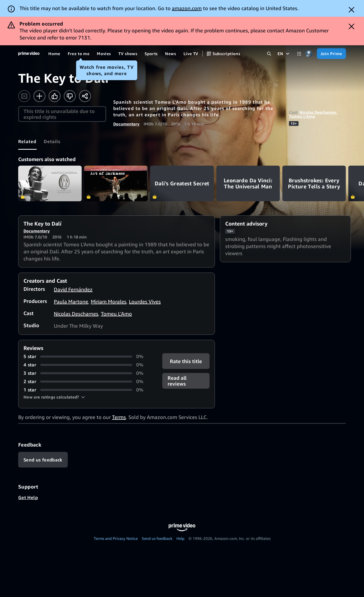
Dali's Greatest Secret (182, 183)
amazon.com (187, 8)
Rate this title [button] (186, 361)
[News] (171, 54)
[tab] (27, 141)
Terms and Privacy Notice (116, 538)
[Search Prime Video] (269, 54)
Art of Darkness (116, 183)
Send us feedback (157, 538)
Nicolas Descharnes (318, 112)
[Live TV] (191, 54)
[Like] (55, 96)
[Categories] (299, 54)
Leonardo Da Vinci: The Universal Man (248, 183)
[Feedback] (43, 460)
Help (180, 538)
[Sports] (151, 54)
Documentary (126, 124)
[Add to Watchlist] (39, 96)
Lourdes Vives (145, 302)
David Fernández (73, 289)
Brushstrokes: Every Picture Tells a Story (314, 183)
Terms (119, 417)
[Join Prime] (331, 54)
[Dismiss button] (351, 10)
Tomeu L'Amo (302, 116)
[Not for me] (70, 96)
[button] (54, 397)
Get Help (28, 497)
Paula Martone (71, 302)
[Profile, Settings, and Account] (309, 54)
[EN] (284, 54)
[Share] (85, 96)
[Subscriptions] (223, 54)
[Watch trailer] (24, 96)
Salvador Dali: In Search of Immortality (50, 183)
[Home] (29, 54)
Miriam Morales (109, 302)
